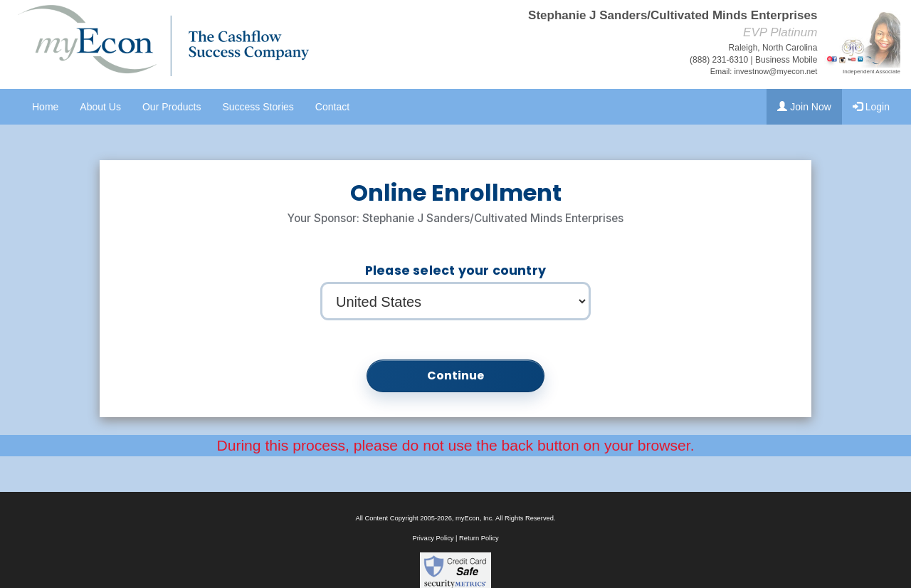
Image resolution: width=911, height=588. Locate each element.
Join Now (804, 107)
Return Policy (479, 538)
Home (45, 107)
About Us (100, 107)
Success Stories (258, 107)
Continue (456, 376)
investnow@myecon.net (775, 71)
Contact (332, 107)
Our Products (172, 107)
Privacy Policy (433, 538)
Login (871, 107)
